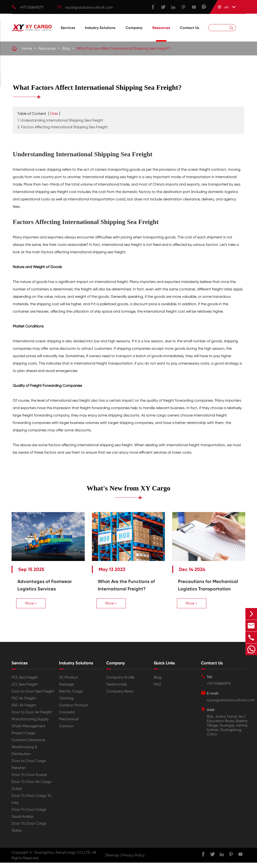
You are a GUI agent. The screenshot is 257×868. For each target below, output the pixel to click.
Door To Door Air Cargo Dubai (32, 790)
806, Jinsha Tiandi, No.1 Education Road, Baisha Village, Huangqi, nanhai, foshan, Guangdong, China (227, 731)
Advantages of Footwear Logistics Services (45, 583)
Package (66, 690)
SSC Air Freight (24, 710)
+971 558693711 (31, 7)
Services (68, 34)
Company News (120, 697)
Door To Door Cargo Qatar (29, 832)
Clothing (66, 703)
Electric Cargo (71, 697)
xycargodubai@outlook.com (89, 7)
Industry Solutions (100, 34)
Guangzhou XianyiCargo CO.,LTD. (63, 858)
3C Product (69, 683)
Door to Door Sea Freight (33, 697)
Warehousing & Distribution (24, 756)
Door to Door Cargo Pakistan (29, 770)
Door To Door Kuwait (29, 780)
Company (134, 34)
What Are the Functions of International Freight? (128, 583)
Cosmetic (67, 717)
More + (31, 601)
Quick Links (164, 668)
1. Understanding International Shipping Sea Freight (60, 120)
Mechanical (69, 724)
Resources (161, 34)
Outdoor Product (74, 710)
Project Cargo (24, 738)
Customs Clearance (28, 745)
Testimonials (117, 690)
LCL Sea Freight (25, 690)
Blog (66, 49)
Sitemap (112, 860)
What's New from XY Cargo (128, 488)
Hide (54, 114)
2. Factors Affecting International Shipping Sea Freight (63, 127)
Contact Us (190, 34)
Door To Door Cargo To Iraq (32, 804)
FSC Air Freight (24, 703)
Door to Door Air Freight (32, 717)
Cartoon (66, 731)
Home (27, 49)
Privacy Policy (133, 860)
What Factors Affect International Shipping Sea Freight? (123, 49)
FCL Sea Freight (25, 683)
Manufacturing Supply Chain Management (30, 728)
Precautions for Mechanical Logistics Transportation (204, 587)
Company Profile (120, 683)
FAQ (157, 690)
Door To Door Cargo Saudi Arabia (29, 818)
